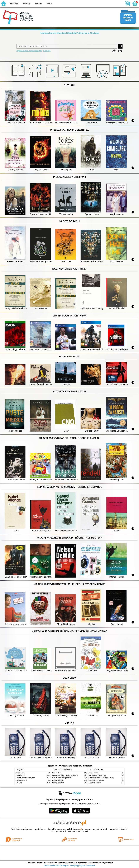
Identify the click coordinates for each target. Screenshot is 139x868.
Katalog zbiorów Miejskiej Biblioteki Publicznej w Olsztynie (69, 33)
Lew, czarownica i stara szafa (25, 778)
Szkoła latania (57, 773)
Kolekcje (47, 51)
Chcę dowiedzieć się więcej (56, 865)
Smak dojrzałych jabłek (96, 780)
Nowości (14, 4)
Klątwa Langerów (58, 783)
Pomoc (39, 4)
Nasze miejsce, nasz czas (97, 775)
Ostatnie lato (20, 773)
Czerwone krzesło (95, 783)
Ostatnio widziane (58, 780)
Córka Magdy (20, 775)
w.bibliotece (74, 829)
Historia (27, 4)
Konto (49, 4)
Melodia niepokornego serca (62, 778)
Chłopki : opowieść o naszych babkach (65, 775)
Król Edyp (19, 783)
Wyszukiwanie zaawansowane (29, 51)
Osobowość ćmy (21, 780)
